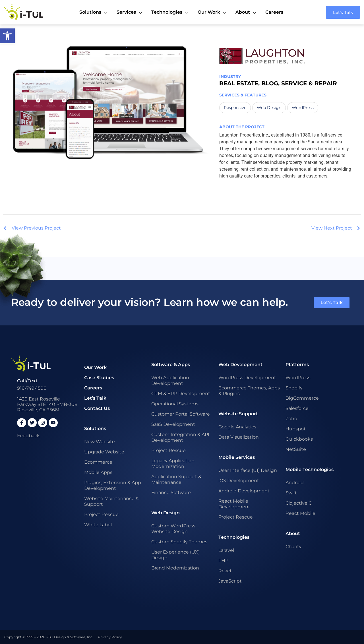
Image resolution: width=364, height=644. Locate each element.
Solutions (95, 429)
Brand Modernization (175, 568)
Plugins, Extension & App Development (113, 485)
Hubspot (296, 429)
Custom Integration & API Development (180, 437)
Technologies (234, 537)
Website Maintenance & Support (111, 501)
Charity (293, 547)
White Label (98, 525)
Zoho (291, 419)
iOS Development (239, 481)
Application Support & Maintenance (176, 479)
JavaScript (230, 581)
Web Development (240, 365)
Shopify (294, 388)
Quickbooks (299, 439)
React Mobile (300, 513)
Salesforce (297, 408)
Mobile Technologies (310, 469)
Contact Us (97, 408)
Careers (93, 388)
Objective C (299, 503)
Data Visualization (239, 437)
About (293, 533)
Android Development (244, 491)
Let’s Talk (95, 398)
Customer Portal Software (181, 414)
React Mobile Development (234, 504)
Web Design (269, 108)
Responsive (235, 108)
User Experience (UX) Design (175, 555)
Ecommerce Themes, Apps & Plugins (249, 391)
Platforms (297, 365)
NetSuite (296, 449)
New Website (100, 442)
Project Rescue (101, 514)
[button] (7, 36)
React (225, 571)
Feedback (28, 436)
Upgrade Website (104, 452)
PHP (223, 561)
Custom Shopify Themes (179, 542)
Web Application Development (170, 380)
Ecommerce (98, 462)
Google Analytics (237, 427)
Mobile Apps (98, 472)
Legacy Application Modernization (173, 464)
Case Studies (99, 378)
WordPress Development (247, 378)
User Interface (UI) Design (248, 470)
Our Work (95, 367)
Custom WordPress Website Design (173, 529)
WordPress (303, 108)
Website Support (238, 414)
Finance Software (171, 493)
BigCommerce (302, 398)
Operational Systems (175, 404)
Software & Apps (171, 365)
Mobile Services (237, 457)
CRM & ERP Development (181, 394)
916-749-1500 (32, 388)
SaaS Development (173, 424)
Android (295, 483)
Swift (291, 493)
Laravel (226, 550)
